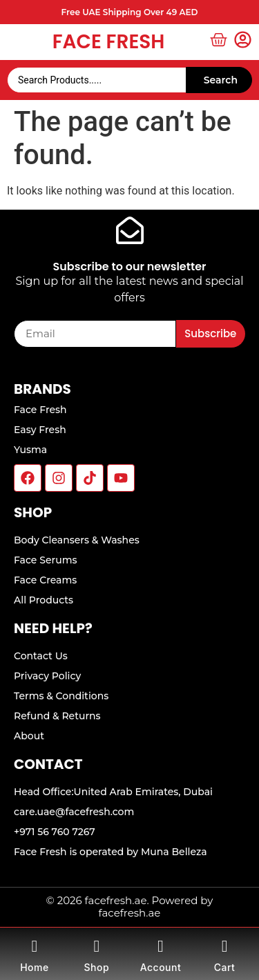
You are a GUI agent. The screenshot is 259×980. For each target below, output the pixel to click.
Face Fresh (109, 42)
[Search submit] (219, 80)
